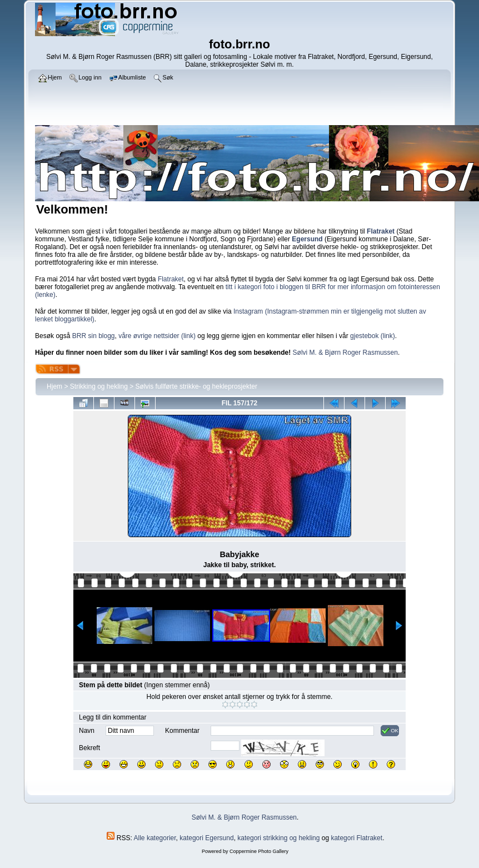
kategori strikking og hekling (278, 838)
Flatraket (171, 279)
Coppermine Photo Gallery (259, 851)
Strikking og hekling (99, 386)
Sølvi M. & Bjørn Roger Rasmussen (345, 353)
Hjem (54, 386)
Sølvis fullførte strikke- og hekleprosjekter (196, 386)
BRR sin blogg (94, 336)
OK (390, 731)
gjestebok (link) (373, 336)
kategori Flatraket (356, 838)
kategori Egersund (206, 838)
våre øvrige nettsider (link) (157, 336)
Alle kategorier (155, 838)
